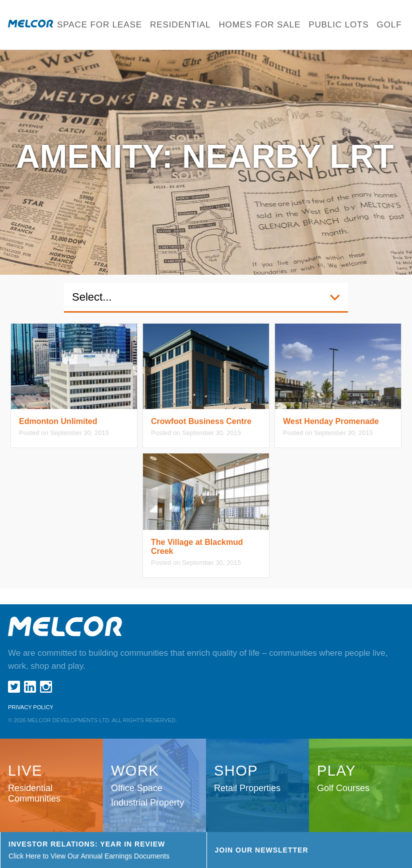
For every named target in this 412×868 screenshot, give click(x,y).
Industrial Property (147, 803)
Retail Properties (247, 788)
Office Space (137, 788)
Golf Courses (343, 788)
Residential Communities (34, 793)
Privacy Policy (31, 707)
